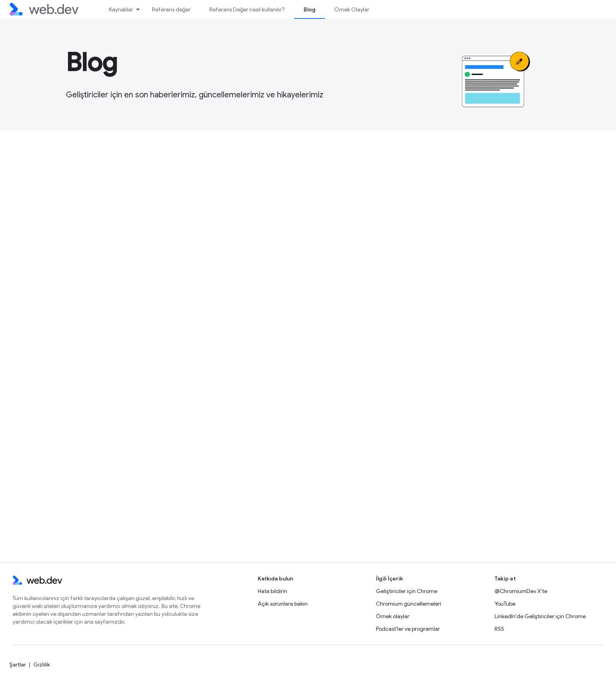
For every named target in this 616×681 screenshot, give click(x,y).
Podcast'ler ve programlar (408, 629)
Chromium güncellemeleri (409, 604)
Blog (92, 62)
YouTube (505, 604)
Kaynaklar (121, 9)
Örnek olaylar (393, 616)
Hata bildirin (272, 591)
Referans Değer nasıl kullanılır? (247, 9)
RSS (499, 629)
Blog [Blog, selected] (310, 9)
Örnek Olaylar (352, 9)
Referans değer (171, 9)
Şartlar (18, 665)
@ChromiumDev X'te (521, 591)
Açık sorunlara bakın (283, 604)
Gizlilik (42, 665)
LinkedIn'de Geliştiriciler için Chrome (540, 616)
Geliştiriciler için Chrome (407, 591)
